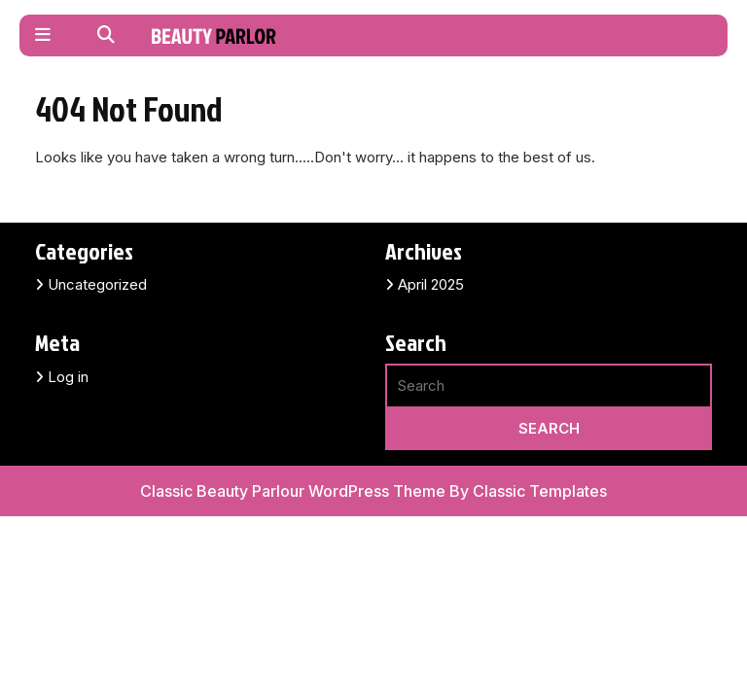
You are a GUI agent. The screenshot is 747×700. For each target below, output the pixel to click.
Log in (68, 377)
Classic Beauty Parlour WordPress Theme (295, 491)
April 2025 (431, 284)
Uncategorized (97, 284)
